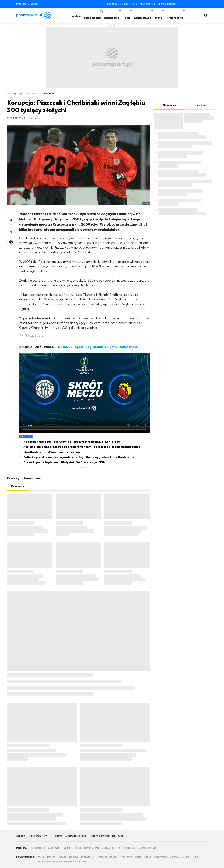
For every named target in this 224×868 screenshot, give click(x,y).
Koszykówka (143, 18)
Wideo (76, 16)
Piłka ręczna (174, 18)
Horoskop (102, 857)
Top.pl (195, 857)
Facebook (180, 4)
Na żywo (74, 857)
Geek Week (108, 848)
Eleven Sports (92, 848)
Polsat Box (130, 848)
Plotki (113, 857)
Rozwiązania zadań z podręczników (57, 862)
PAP (47, 836)
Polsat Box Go (113, 4)
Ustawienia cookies (77, 836)
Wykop (11, 242)
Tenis (127, 18)
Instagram (196, 4)
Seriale (186, 857)
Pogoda (77, 848)
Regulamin (35, 836)
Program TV (23, 4)
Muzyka (82, 862)
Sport (67, 848)
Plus (119, 848)
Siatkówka (112, 18)
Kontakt (21, 836)
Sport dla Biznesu (167, 4)
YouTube (190, 4)
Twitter (185, 4)
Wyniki (34, 4)
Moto (159, 18)
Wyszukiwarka (206, 15)
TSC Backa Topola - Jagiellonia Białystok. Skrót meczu (98, 347)
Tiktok (201, 4)
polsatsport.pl (15, 93)
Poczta (51, 857)
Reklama (58, 836)
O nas (121, 836)
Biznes (148, 857)
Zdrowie (175, 857)
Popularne (17, 486)
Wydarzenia (126, 857)
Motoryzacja (161, 857)
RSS (206, 4)
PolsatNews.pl (130, 4)
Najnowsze (170, 105)
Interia (41, 857)
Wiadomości (54, 848)
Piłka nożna (92, 18)
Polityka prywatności (103, 836)
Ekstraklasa (49, 93)
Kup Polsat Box (148, 4)
